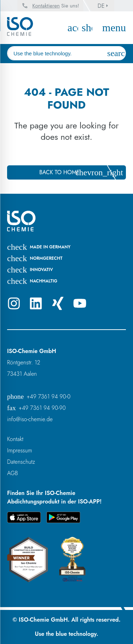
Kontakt (15, 439)
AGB (13, 473)
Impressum (20, 450)
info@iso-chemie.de (30, 419)
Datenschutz (21, 462)
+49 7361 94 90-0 (39, 397)
